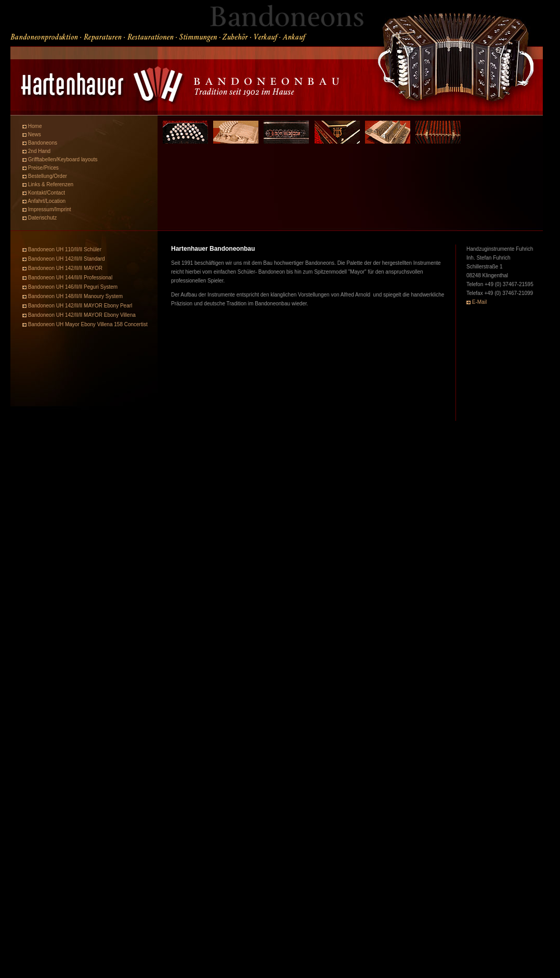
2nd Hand (39, 151)
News (35, 134)
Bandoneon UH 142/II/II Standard (67, 259)
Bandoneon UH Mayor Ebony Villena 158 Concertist (88, 324)
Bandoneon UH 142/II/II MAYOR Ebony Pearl (79, 306)
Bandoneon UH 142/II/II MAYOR (65, 268)
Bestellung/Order (48, 176)
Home (35, 126)
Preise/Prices (43, 168)
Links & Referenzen (51, 184)
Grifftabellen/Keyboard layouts (63, 159)
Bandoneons (43, 143)
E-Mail (479, 302)
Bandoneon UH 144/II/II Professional (70, 278)
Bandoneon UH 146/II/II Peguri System (73, 287)
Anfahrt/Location (47, 201)
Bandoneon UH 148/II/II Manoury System (75, 296)
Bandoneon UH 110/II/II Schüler (65, 249)
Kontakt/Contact (47, 193)
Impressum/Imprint (50, 209)
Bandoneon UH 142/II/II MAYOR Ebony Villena (81, 315)
